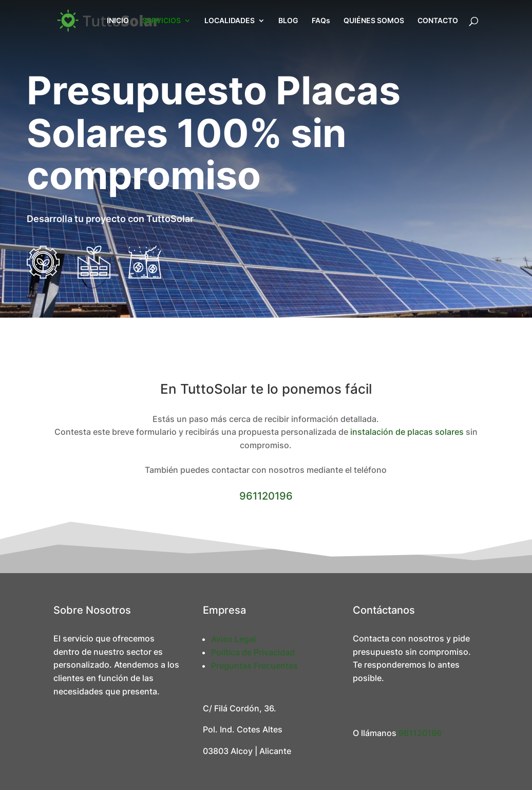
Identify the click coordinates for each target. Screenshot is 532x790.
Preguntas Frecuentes (254, 666)
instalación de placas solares (407, 432)
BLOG (288, 21)
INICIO (118, 21)
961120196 (266, 496)
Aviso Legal (233, 639)
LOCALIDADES (230, 21)
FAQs (321, 21)
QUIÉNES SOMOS (374, 21)
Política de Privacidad (253, 652)
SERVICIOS (161, 21)
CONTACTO (438, 21)
